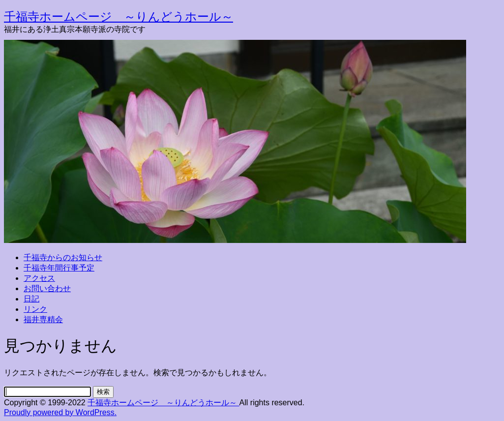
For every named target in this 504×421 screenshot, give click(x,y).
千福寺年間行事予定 (59, 268)
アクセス (39, 278)
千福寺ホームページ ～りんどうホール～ (119, 16)
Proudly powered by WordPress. (60, 412)
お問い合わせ (47, 288)
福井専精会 (43, 319)
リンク (35, 309)
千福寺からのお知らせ (63, 257)
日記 (31, 299)
